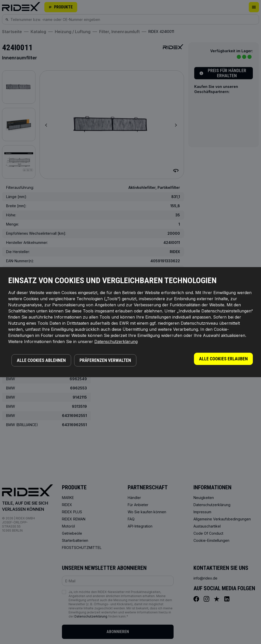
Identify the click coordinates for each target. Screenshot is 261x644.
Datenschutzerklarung (116, 341)
